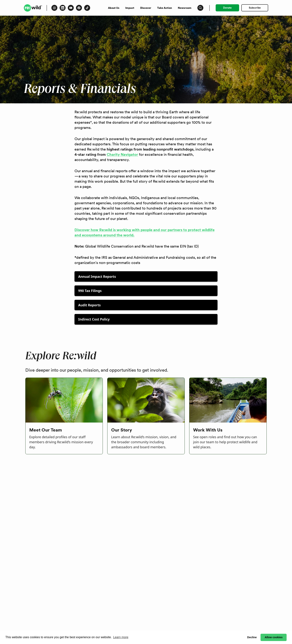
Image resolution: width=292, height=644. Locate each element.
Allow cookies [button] (274, 637)
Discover (146, 8)
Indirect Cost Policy (94, 319)
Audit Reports (89, 305)
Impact (130, 8)
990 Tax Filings (90, 291)
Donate (227, 8)
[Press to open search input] (200, 8)
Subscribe (255, 8)
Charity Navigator (122, 154)
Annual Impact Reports (97, 276)
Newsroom (185, 8)
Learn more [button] (121, 637)
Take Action (165, 8)
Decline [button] (252, 637)
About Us (114, 8)
